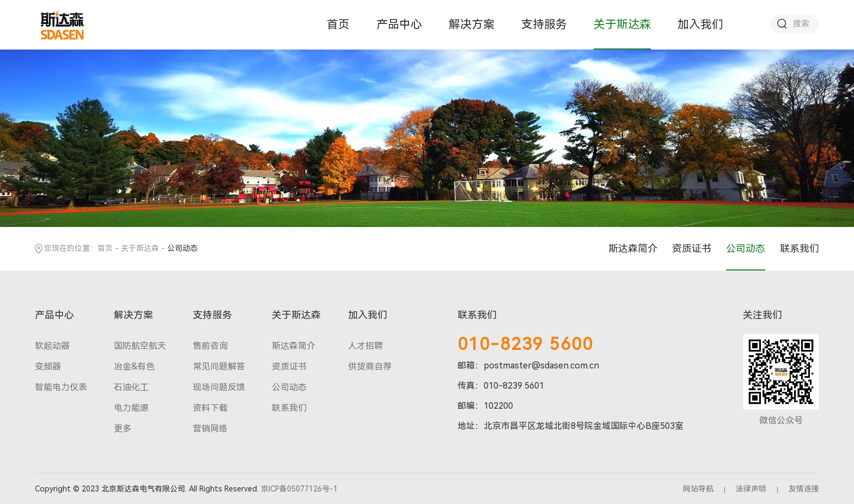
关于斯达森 (622, 24)
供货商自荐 (370, 367)
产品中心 (399, 24)
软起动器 (52, 346)
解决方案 (472, 24)
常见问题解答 (219, 367)
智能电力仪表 (61, 387)
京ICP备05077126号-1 (299, 489)
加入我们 (700, 24)
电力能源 (131, 408)
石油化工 (131, 387)
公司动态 (746, 248)
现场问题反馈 (219, 387)
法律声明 (751, 489)
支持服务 (544, 24)
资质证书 (692, 248)
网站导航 (698, 489)
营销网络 (210, 429)
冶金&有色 (134, 367)
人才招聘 (365, 346)
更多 (123, 429)
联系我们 (800, 248)
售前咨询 (210, 346)
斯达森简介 (633, 248)
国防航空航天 (140, 346)
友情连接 (804, 489)
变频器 (48, 367)
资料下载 (210, 408)
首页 (338, 24)
